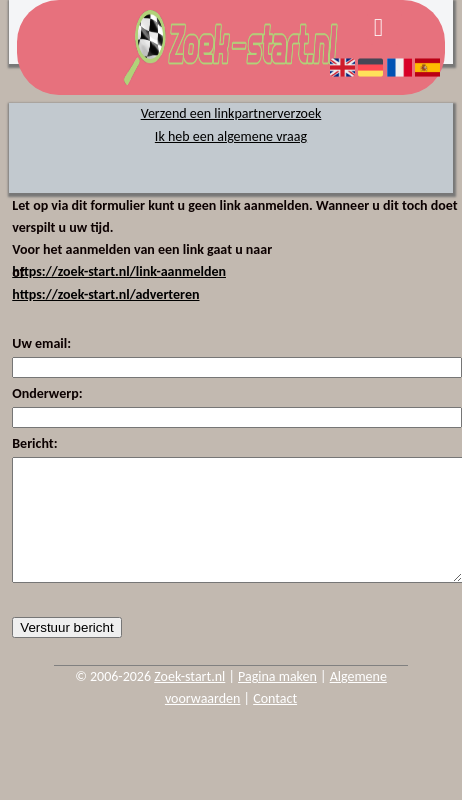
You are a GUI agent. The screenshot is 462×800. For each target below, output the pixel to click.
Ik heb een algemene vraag (231, 136)
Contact (275, 722)
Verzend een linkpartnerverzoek (231, 113)
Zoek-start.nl (189, 700)
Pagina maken (277, 700)
